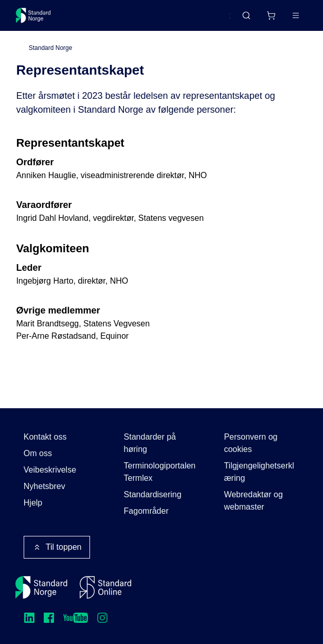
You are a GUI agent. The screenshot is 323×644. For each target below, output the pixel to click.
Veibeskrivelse (50, 470)
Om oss (38, 453)
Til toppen (57, 547)
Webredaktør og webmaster (253, 501)
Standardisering (153, 494)
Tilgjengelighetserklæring (259, 472)
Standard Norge (51, 48)
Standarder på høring (150, 443)
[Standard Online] (105, 587)
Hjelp (33, 503)
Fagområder (146, 511)
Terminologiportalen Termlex (160, 472)
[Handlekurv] (271, 15)
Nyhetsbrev (44, 486)
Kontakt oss (45, 437)
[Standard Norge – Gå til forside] (33, 15)
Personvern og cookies (250, 443)
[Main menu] (296, 15)
